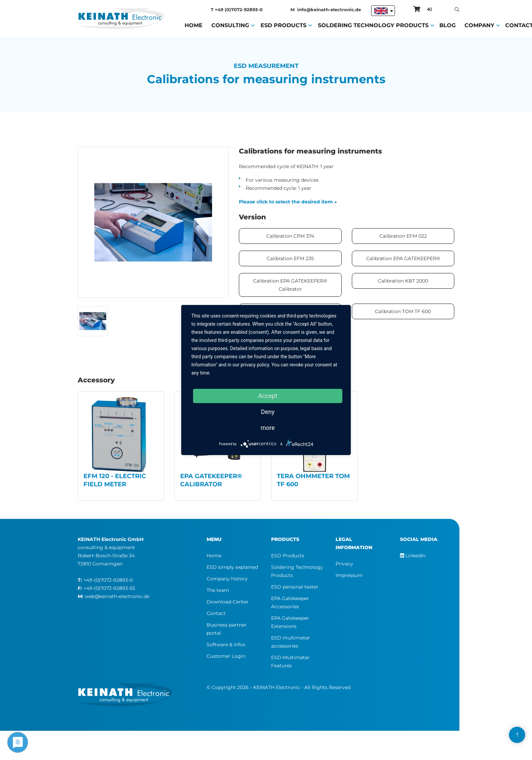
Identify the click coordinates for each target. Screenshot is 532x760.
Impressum (349, 575)
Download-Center (228, 602)
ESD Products (283, 25)
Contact (216, 613)
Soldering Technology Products (373, 25)
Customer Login (226, 656)
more (268, 428)
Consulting (230, 25)
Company (479, 25)
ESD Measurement (266, 66)
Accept (268, 396)
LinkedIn (413, 556)
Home (194, 25)
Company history (227, 579)
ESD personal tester (295, 587)
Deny (268, 412)
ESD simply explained (232, 567)
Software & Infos (226, 645)
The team (218, 590)
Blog (448, 25)
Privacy (344, 564)
